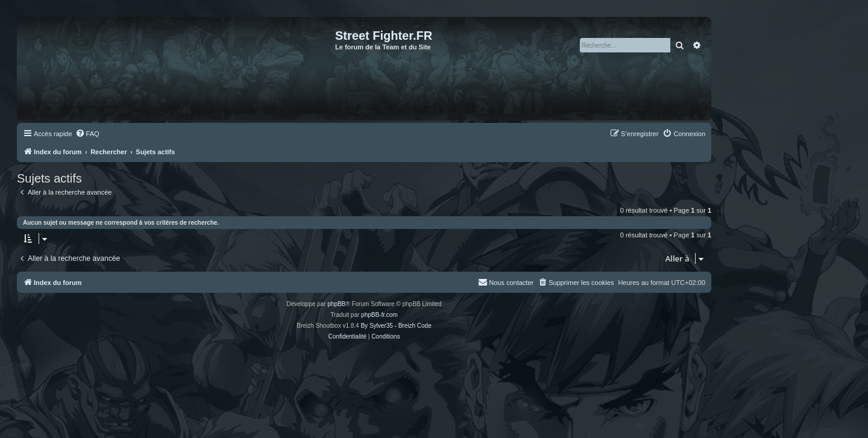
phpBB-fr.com (379, 315)
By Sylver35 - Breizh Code (396, 326)
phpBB (336, 304)
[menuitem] (87, 134)
